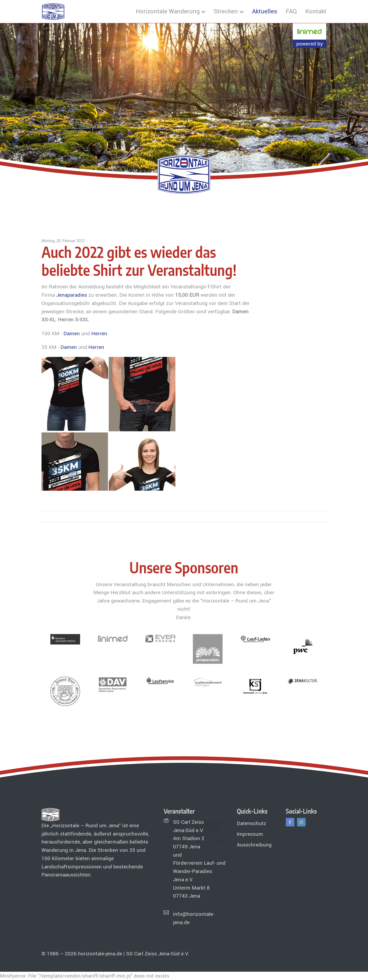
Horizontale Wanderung (168, 11)
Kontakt (316, 11)
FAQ (291, 11)
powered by (310, 44)
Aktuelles (265, 11)
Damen (72, 333)
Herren (99, 333)
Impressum (250, 834)
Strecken (226, 11)
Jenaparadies (72, 295)
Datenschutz (251, 823)
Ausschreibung (254, 845)
